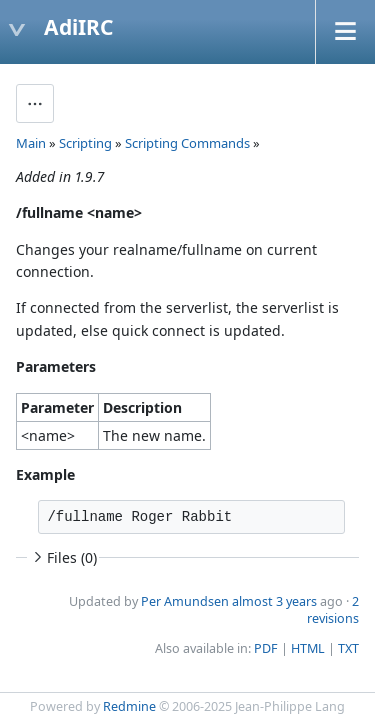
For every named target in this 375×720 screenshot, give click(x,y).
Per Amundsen (185, 601)
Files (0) (63, 557)
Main (31, 143)
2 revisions (333, 610)
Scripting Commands (187, 143)
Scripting (85, 143)
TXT (348, 648)
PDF (266, 648)
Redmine (129, 706)
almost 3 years (274, 601)
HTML (308, 648)
